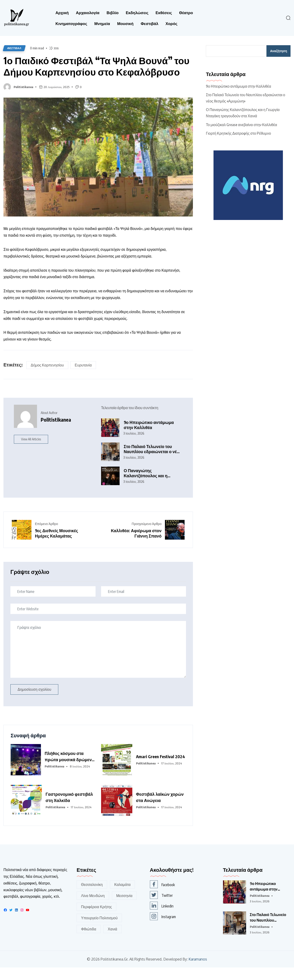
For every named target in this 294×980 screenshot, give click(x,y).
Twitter (161, 907)
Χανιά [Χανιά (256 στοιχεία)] (113, 942)
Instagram (163, 929)
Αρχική (62, 13)
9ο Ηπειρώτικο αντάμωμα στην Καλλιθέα (149, 437)
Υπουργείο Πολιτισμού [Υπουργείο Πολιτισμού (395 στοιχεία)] (99, 930)
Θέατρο (186, 13)
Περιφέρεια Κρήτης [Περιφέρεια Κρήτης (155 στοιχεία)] (96, 919)
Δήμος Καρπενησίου (47, 378)
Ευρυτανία (83, 378)
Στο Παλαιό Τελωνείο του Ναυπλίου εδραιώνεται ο (268, 930)
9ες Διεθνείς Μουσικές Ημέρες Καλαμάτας (56, 546)
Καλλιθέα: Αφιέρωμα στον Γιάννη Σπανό (136, 546)
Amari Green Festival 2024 (161, 769)
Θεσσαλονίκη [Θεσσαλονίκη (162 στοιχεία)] (92, 897)
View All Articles (31, 452)
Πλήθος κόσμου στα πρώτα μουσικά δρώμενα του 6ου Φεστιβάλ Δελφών (69, 769)
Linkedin (162, 918)
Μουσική (125, 24)
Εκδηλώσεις (137, 13)
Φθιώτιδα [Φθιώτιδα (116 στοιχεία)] (89, 942)
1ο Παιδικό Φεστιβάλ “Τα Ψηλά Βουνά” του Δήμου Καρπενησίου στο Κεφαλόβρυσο (90, 72)
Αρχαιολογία (88, 13)
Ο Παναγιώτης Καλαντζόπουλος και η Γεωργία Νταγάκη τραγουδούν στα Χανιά (146, 485)
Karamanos (198, 972)
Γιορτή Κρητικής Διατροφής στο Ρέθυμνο (238, 133)
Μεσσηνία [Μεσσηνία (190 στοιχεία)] (124, 908)
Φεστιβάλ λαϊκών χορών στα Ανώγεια (160, 810)
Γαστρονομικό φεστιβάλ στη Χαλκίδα (69, 810)
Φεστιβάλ (149, 24)
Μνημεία (102, 24)
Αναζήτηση (279, 51)
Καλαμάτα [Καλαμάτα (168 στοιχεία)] (122, 897)
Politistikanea (23, 99)
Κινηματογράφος (71, 24)
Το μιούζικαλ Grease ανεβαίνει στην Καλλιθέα (241, 125)
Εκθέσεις (164, 13)
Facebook (162, 897)
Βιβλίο (113, 13)
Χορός (171, 24)
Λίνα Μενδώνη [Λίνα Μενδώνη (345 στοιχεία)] (93, 908)
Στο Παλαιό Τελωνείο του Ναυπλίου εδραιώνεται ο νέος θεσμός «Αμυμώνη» (153, 461)
